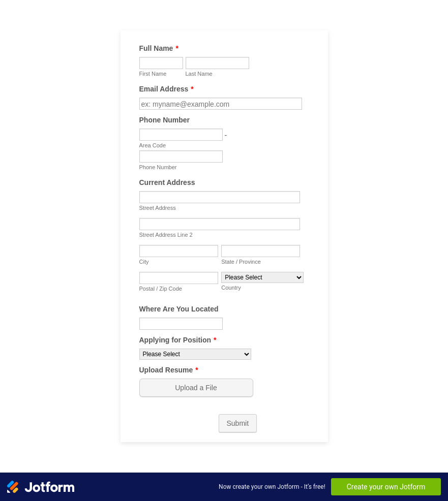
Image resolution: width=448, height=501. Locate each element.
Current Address (167, 182)
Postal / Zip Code (161, 289)
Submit (238, 423)
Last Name (199, 74)
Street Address (158, 208)
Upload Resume (169, 370)
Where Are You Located (179, 309)
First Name (153, 74)
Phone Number (165, 120)
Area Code (153, 145)
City (144, 262)
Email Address (167, 89)
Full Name (159, 48)
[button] (197, 388)
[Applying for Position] (195, 354)
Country (231, 288)
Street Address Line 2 (166, 235)
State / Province (241, 262)
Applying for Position (178, 340)
